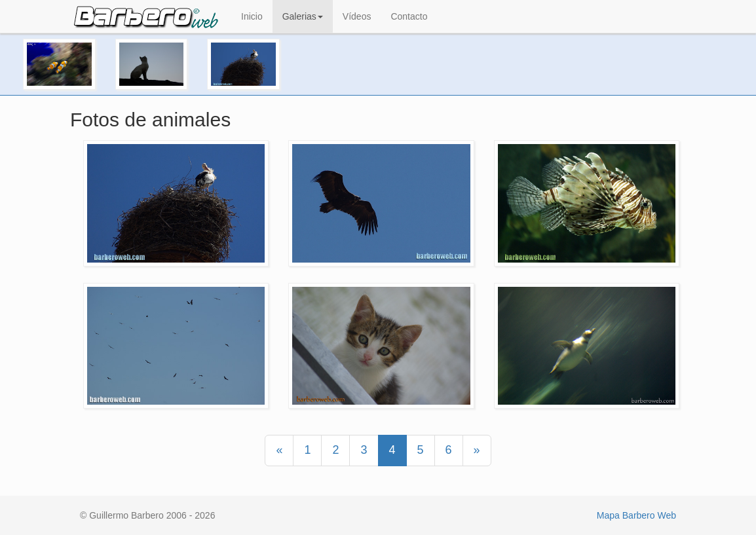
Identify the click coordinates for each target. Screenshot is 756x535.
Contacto (409, 16)
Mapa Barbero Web (636, 515)
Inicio (252, 16)
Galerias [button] (303, 16)
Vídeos (357, 16)
